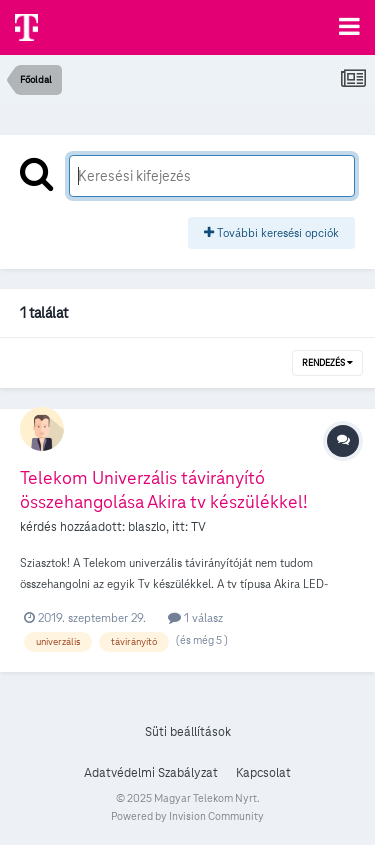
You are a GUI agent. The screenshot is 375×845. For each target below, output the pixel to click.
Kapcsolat (263, 773)
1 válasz (195, 617)
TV (198, 527)
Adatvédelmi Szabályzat (151, 773)
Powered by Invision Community (187, 816)
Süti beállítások (188, 732)
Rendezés (327, 363)
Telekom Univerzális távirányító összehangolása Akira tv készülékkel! (164, 489)
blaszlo (147, 527)
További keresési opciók (271, 232)
